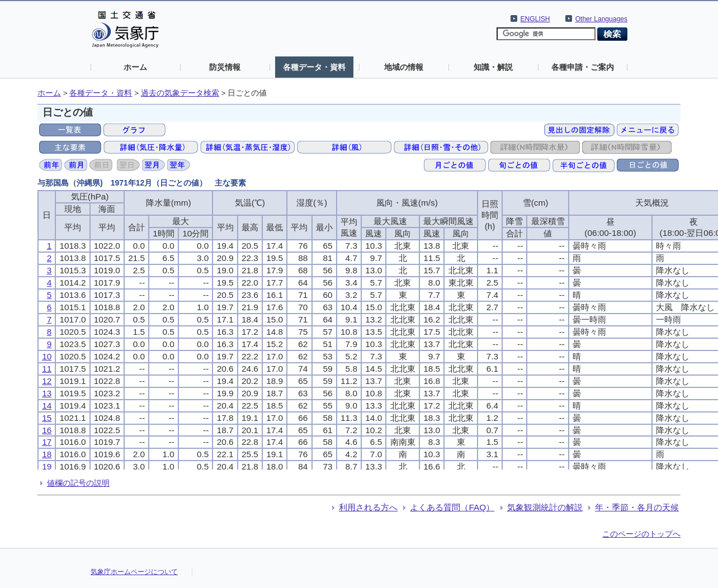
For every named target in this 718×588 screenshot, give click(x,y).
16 (47, 430)
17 (47, 442)
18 (47, 454)
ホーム (135, 67)
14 (47, 406)
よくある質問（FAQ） (452, 507)
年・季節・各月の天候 (637, 507)
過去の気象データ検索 (180, 93)
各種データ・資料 (314, 67)
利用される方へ (368, 507)
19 (47, 466)
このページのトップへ (641, 534)
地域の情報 (404, 67)
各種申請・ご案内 (583, 67)
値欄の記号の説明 (78, 483)
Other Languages (601, 19)
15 (47, 418)
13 (47, 393)
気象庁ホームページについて (134, 572)
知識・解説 (493, 67)
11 (47, 369)
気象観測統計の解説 (545, 507)
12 (47, 381)
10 (47, 356)
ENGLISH (535, 19)
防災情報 (225, 67)
